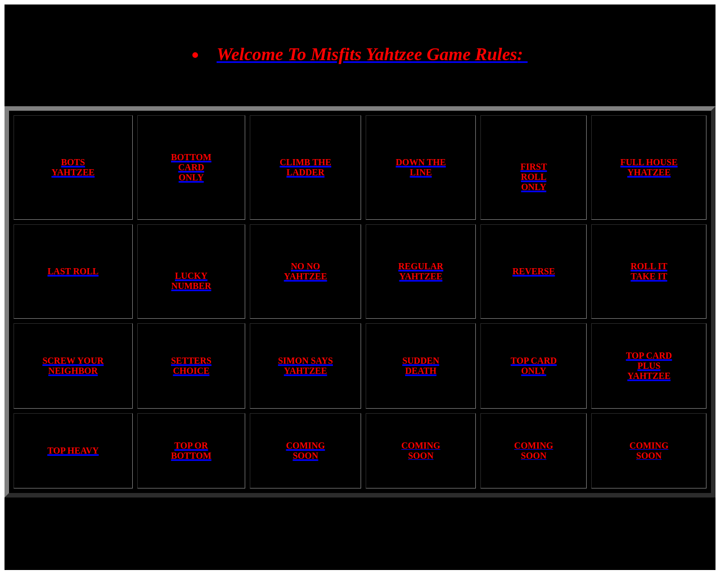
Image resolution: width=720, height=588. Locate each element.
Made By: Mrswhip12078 (360, 559)
